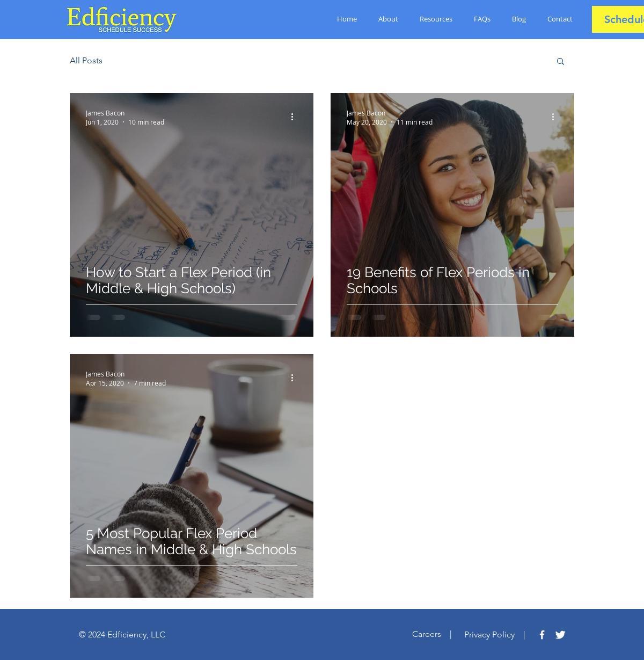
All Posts (86, 60)
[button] (561, 62)
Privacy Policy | (500, 634)
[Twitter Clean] (560, 635)
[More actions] (296, 117)
